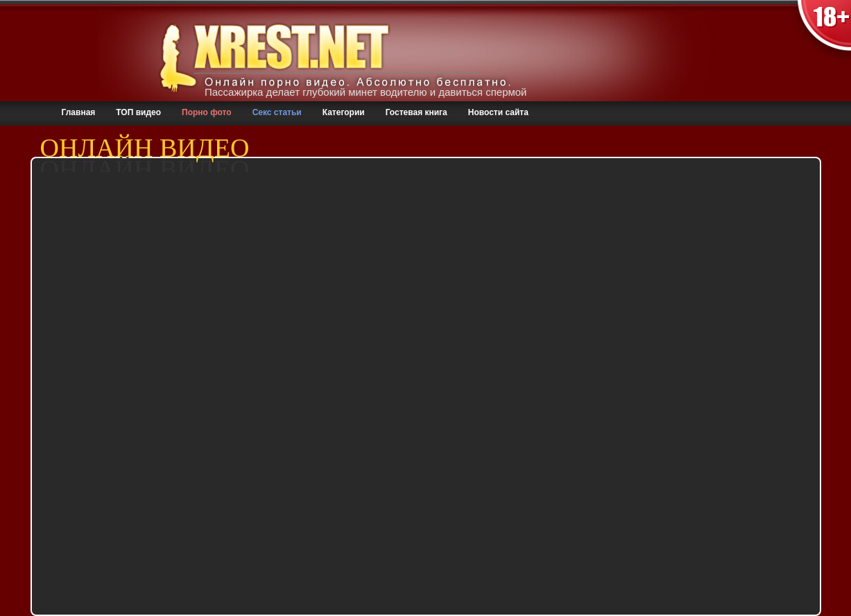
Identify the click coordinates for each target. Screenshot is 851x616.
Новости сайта (498, 112)
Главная (79, 112)
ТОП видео (138, 112)
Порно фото (207, 112)
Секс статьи (277, 112)
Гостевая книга (416, 112)
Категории (344, 112)
